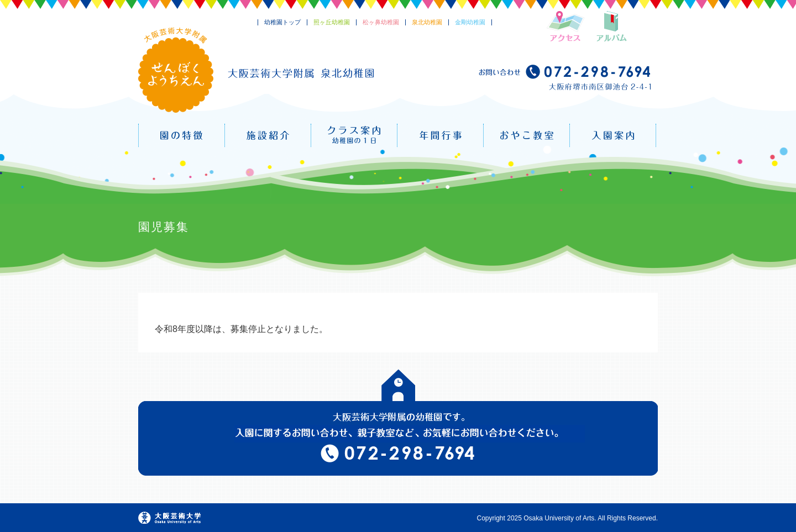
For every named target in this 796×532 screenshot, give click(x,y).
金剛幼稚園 (470, 22)
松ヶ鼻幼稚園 (381, 22)
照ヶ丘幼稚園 (332, 22)
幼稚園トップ (282, 22)
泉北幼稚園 (427, 22)
